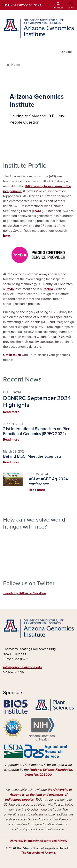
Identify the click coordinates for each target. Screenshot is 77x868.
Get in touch (12, 355)
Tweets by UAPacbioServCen (25, 593)
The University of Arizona (38, 853)
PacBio (48, 289)
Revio (10, 289)
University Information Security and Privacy (38, 841)
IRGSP (38, 211)
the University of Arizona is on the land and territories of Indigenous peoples (38, 795)
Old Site (66, 52)
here (6, 236)
